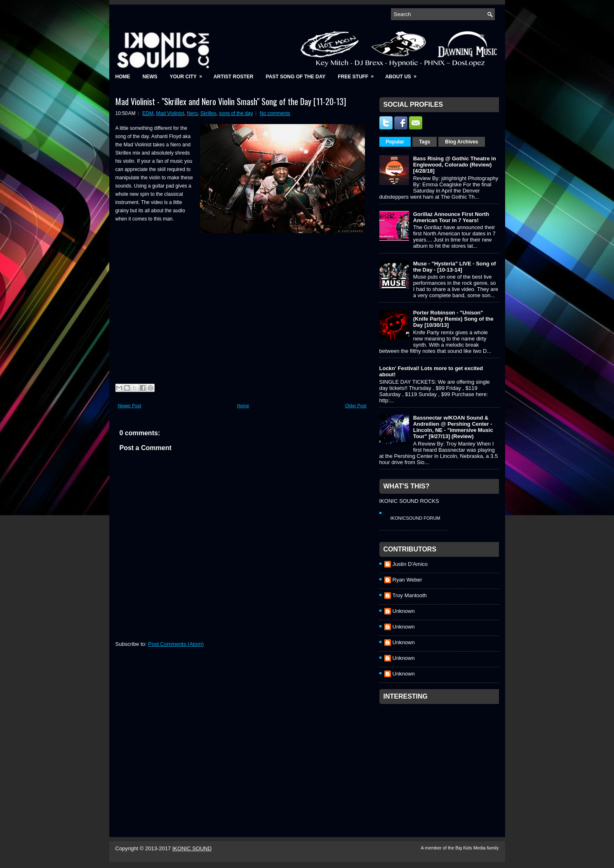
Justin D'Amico (410, 564)
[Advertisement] (441, 760)
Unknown (404, 611)
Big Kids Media (471, 848)
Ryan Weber (407, 580)
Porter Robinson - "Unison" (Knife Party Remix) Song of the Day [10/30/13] (453, 319)
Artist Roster (234, 77)
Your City (189, 74)
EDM (148, 113)
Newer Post (130, 406)
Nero (192, 113)
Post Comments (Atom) (176, 644)
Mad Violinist (170, 113)
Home (123, 77)
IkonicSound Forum (415, 518)
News (150, 77)
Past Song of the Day (296, 77)
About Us (403, 74)
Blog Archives (461, 142)
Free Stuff (358, 74)
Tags (425, 142)
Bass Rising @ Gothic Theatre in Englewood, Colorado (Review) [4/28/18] (455, 165)
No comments (275, 113)
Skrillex (208, 113)
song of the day (236, 113)
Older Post (356, 406)
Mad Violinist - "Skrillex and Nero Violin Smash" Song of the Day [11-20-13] (231, 101)
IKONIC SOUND (192, 848)
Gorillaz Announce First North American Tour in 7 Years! (451, 217)
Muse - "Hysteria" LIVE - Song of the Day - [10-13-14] (455, 267)
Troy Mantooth (410, 595)
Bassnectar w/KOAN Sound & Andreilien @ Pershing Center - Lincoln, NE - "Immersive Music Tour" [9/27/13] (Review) (453, 427)
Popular (395, 142)
